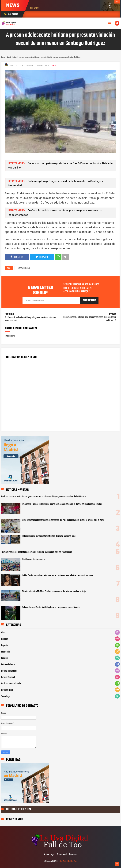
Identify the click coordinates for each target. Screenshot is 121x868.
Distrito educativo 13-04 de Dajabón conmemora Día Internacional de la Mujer (54, 592)
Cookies (73, 855)
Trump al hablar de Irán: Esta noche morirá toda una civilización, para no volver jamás (37, 552)
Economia (5, 652)
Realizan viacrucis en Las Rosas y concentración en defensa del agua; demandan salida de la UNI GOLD (43, 497)
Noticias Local (7, 690)
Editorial (5, 658)
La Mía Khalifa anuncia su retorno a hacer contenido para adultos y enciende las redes (58, 576)
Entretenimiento (8, 665)
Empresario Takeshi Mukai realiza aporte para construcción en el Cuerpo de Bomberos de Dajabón (62, 504)
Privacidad (62, 855)
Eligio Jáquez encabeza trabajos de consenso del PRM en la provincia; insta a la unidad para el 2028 (63, 520)
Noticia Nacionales (9, 671)
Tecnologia (6, 696)
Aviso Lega (49, 855)
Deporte (4, 646)
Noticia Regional (24, 268)
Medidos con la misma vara (33, 560)
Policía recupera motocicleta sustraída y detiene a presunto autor (49, 536)
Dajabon (5, 639)
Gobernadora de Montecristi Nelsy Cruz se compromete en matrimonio (51, 607)
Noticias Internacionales (11, 684)
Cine (3, 633)
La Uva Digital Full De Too (67, 861)
